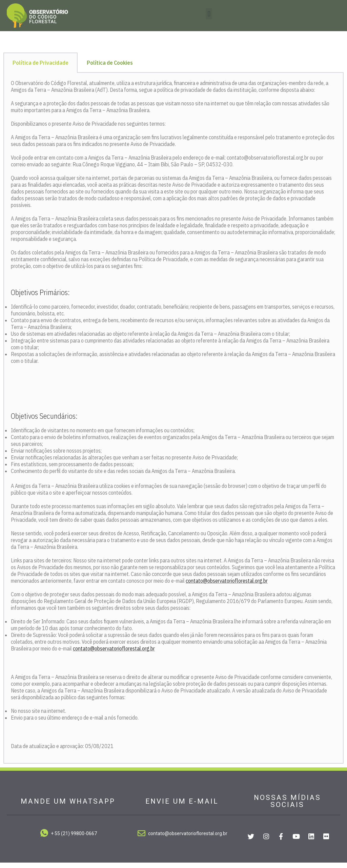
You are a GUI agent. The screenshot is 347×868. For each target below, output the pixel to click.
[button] (209, 14)
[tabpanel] (173, 424)
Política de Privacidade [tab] (40, 68)
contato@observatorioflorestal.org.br (227, 586)
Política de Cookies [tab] (110, 68)
